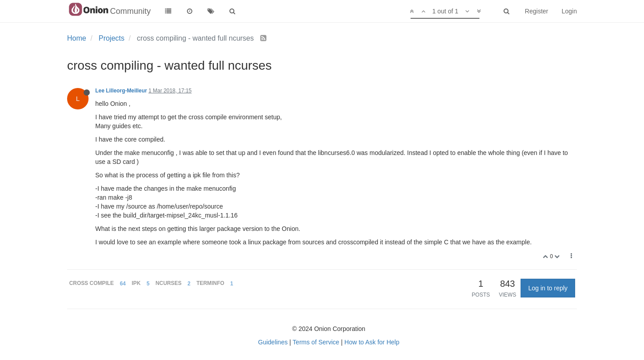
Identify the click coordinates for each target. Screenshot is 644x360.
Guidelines (273, 342)
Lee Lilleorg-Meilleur (121, 91)
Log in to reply (548, 288)
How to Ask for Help (372, 342)
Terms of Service (316, 342)
